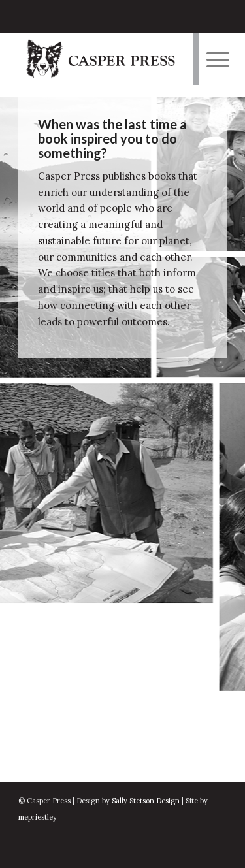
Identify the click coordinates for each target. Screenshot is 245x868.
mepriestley (38, 817)
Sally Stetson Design (146, 801)
